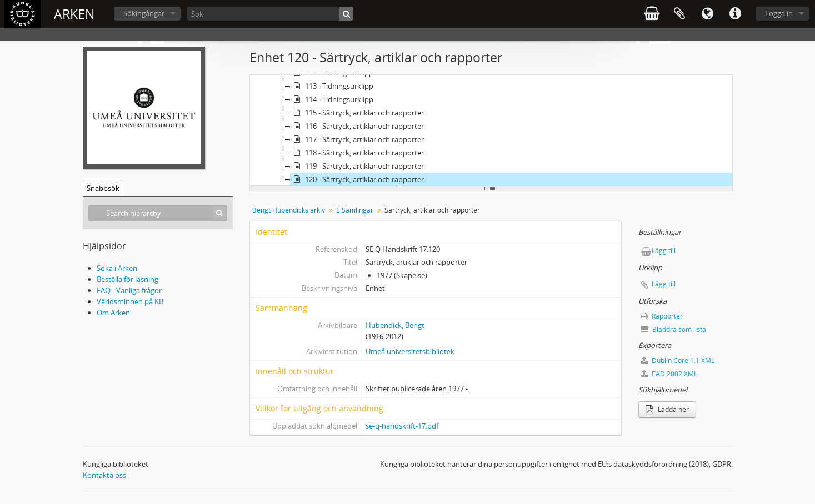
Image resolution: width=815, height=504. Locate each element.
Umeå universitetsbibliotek (410, 351)
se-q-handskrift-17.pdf (402, 426)
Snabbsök (103, 188)
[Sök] (270, 14)
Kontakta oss (104, 475)
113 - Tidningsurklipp (332, 86)
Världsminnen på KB (130, 301)
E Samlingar (355, 210)
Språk (707, 14)
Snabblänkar (735, 14)
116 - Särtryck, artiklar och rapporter (357, 126)
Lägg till (664, 251)
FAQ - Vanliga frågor (129, 290)
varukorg (652, 14)
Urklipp (679, 14)
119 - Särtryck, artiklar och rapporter (357, 166)
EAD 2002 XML (669, 374)
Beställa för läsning (127, 279)
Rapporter (662, 316)
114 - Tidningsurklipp (332, 99)
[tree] (491, 130)
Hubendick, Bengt (395, 325)
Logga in (779, 13)
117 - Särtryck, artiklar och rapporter (357, 139)
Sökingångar (144, 13)
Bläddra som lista (673, 329)
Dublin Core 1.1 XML (677, 361)
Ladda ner (667, 409)
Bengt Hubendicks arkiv (289, 210)
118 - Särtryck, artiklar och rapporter (357, 153)
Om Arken (113, 313)
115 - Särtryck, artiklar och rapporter (357, 113)
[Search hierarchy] (158, 213)
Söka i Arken (117, 268)
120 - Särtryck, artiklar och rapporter (357, 179)
